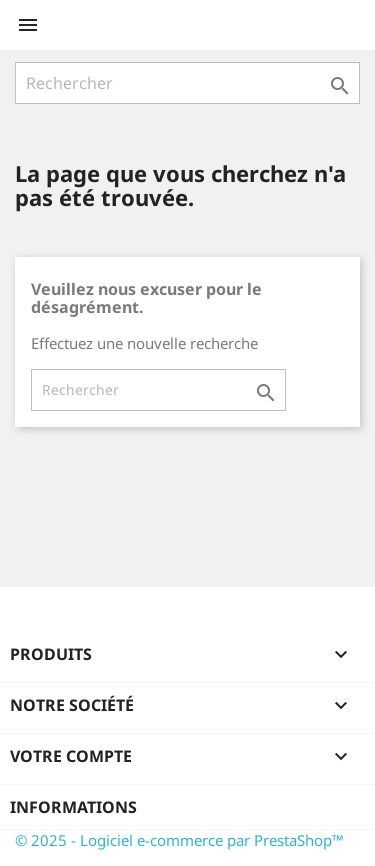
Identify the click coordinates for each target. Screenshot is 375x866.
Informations (73, 807)
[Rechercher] (187, 83)
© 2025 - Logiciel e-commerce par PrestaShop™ (179, 840)
